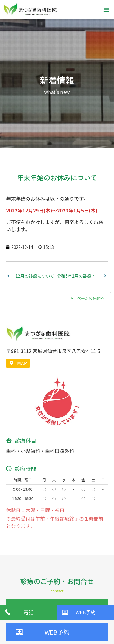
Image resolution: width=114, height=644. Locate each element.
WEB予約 (57, 632)
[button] (106, 10)
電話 (29, 612)
